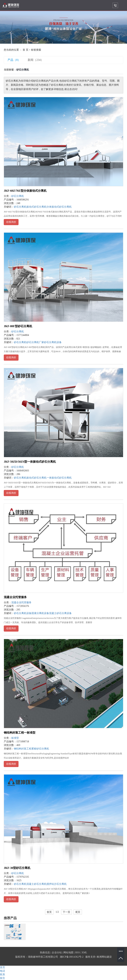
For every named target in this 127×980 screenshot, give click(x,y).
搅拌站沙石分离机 (57, 884)
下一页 (66, 912)
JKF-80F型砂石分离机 (18, 326)
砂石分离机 (18, 196)
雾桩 (34, 749)
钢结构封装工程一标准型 (20, 733)
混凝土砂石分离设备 (60, 613)
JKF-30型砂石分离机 (17, 868)
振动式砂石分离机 (36, 207)
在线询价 (11, 222)
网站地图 (68, 953)
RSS (78, 953)
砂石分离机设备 (53, 342)
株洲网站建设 (104, 957)
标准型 (15, 738)
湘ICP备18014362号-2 (72, 957)
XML (84, 953)
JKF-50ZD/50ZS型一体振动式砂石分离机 (30, 462)
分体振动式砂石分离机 (59, 207)
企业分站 (57, 953)
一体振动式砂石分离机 (59, 478)
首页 (49, 912)
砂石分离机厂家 (35, 342)
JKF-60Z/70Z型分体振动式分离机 (25, 191)
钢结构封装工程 (23, 749)
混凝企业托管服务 (15, 597)
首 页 (26, 50)
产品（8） (14, 60)
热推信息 (45, 953)
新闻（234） (36, 60)
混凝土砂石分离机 (36, 884)
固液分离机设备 (40, 613)
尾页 (78, 912)
